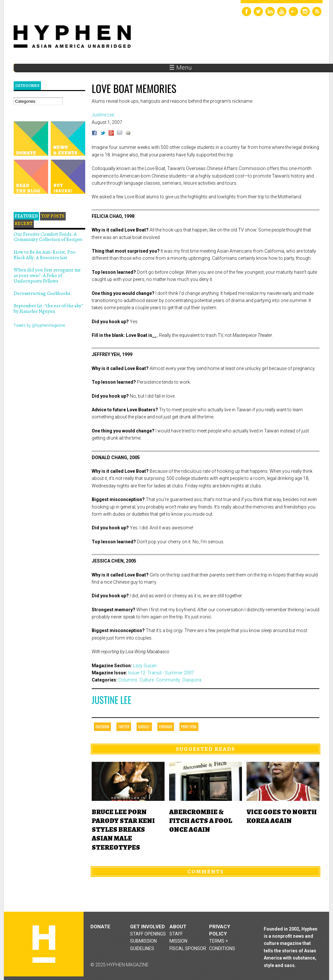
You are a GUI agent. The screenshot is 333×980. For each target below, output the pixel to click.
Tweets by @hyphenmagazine (39, 325)
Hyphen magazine (44, 944)
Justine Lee (112, 700)
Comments (206, 871)
